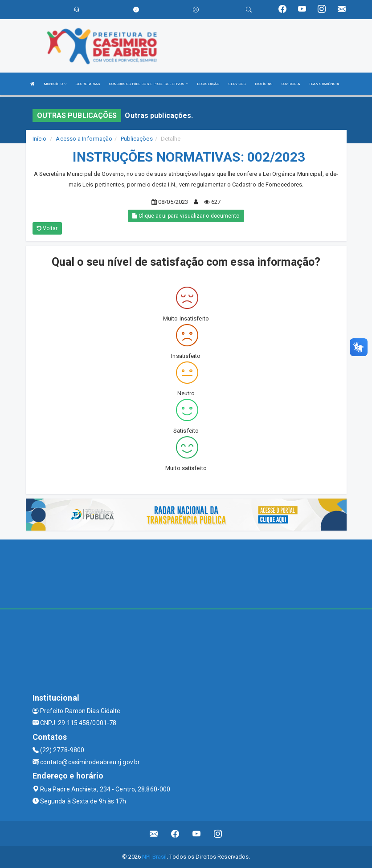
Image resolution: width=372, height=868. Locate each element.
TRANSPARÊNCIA (324, 84)
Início (40, 139)
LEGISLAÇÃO (208, 84)
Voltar (47, 228)
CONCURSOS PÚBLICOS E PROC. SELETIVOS (149, 84)
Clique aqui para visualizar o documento (186, 216)
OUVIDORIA (291, 84)
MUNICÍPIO (55, 84)
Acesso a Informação (84, 139)
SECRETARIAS (88, 84)
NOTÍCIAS (264, 84)
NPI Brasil (154, 857)
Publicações (137, 139)
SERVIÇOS (237, 84)
